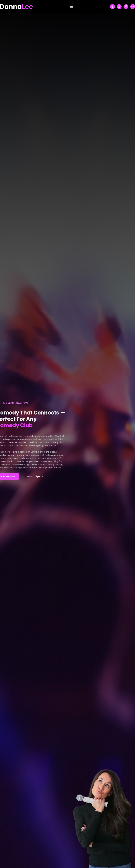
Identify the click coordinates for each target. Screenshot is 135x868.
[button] (71, 7)
